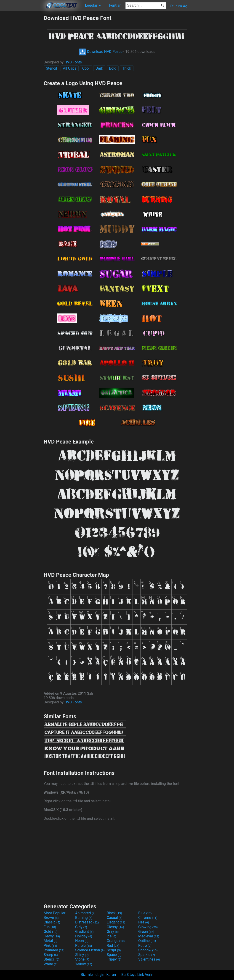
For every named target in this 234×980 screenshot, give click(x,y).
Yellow (84, 964)
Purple (84, 946)
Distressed (87, 922)
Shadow (148, 950)
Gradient (84, 932)
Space (114, 955)
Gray (113, 932)
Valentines (149, 959)
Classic (52, 922)
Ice (111, 936)
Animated (85, 913)
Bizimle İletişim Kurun (98, 975)
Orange (116, 941)
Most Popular (55, 913)
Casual (115, 918)
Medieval (149, 936)
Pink (50, 946)
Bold (113, 68)
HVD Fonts (73, 62)
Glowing (148, 927)
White (51, 964)
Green (146, 932)
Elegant (116, 922)
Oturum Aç (178, 6)
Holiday (84, 936)
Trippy (114, 959)
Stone (82, 959)
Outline (147, 941)
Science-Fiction (90, 950)
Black (114, 913)
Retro (145, 946)
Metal (51, 941)
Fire (144, 922)
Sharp (51, 955)
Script (114, 950)
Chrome (148, 918)
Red (113, 946)
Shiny (82, 955)
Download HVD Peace (101, 52)
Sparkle (147, 955)
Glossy (115, 927)
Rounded (54, 950)
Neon (82, 941)
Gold (51, 932)
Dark (99, 68)
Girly (81, 927)
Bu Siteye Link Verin (137, 975)
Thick (127, 68)
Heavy (52, 936)
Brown (51, 918)
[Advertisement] (22, 83)
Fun (50, 927)
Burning (84, 918)
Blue (145, 913)
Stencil (51, 68)
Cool (86, 68)
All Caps (70, 68)
